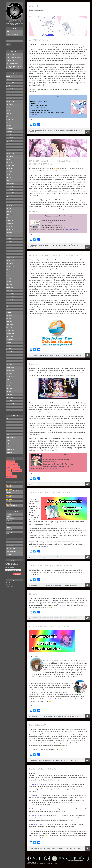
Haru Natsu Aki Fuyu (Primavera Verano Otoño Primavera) (14, 67)
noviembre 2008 (10, 297)
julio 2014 (9, 144)
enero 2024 (9, 80)
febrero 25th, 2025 (36, 130)
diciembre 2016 (10, 120)
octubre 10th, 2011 (36, 760)
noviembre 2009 (10, 260)
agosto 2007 (9, 343)
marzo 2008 (9, 321)
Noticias (8, 440)
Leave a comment (50, 130)
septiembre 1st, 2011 (37, 849)
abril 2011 (9, 208)
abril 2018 (9, 98)
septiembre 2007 (10, 340)
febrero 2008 (10, 324)
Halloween (9, 486)
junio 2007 (9, 349)
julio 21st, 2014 (35, 484)
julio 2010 (9, 236)
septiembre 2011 (10, 193)
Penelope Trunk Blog (39, 784)
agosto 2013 (9, 162)
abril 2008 (9, 318)
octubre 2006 (10, 373)
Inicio (8, 31)
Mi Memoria (9, 527)
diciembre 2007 (10, 331)
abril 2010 (9, 245)
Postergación (38, 725)
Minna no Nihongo (11, 548)
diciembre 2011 (10, 184)
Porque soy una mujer (12, 532)
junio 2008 (9, 312)
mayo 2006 (9, 389)
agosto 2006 (9, 379)
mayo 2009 (9, 279)
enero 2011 (9, 217)
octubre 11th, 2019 (36, 245)
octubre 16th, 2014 (36, 355)
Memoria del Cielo (11, 523)
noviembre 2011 (10, 187)
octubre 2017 (10, 104)
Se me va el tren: (37, 816)
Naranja (8, 501)
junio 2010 (9, 239)
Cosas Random (10, 422)
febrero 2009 (10, 288)
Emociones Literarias (11, 425)
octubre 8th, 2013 (36, 585)
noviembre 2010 (10, 223)
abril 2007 (9, 355)
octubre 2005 (10, 410)
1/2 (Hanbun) (10, 497)
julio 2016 (9, 123)
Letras (8, 434)
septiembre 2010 (10, 230)
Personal (9, 446)
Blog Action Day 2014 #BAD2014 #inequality (56, 255)
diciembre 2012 (10, 165)
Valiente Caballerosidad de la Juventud (13, 492)
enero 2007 (9, 364)
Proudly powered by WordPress (34, 864)
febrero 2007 (10, 361)
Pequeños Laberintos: (39, 825)
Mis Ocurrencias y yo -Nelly (13, 545)
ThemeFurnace (54, 864)
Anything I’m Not (37, 796)
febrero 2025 (10, 77)
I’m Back (34, 594)
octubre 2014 (10, 138)
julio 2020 (9, 86)
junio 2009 (9, 275)
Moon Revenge (10, 519)
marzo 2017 (9, 113)
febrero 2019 (10, 92)
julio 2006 (9, 383)
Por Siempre (9, 514)
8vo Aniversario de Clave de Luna (50, 493)
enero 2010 (9, 254)
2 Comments (48, 585)
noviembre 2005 (10, 407)
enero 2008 (9, 327)
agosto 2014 (9, 141)
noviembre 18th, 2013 (37, 557)
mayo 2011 (9, 205)
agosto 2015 (9, 132)
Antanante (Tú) (10, 54)
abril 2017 (9, 110)
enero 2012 (9, 181)
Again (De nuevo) (11, 60)
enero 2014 (9, 150)
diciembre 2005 (10, 404)
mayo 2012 (9, 172)
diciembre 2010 (10, 220)
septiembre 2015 (10, 129)
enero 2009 (9, 291)
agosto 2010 (9, 233)
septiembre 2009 (10, 266)
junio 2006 (9, 386)
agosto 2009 (9, 269)
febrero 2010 (10, 251)
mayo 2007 (9, 352)
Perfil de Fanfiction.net (12, 542)
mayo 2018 (9, 95)
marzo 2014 (9, 147)
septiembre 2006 (10, 376)
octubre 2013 (10, 156)
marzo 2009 (9, 285)
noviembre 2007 (10, 334)
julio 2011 (9, 199)
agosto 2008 (9, 306)
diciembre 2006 (10, 367)
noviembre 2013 (10, 153)
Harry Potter (9, 431)
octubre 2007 (10, 337)
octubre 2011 (10, 190)
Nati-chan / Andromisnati (73, 355)
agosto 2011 (9, 196)
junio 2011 (9, 202)
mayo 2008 (9, 315)
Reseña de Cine (10, 449)
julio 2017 (9, 107)
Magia (33, 364)
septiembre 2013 (10, 159)
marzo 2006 (9, 395)
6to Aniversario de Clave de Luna (50, 626)
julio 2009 (9, 272)
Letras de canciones (11, 551)
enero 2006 (9, 401)
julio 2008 (9, 309)
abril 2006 (9, 392)
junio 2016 (9, 126)
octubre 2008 (10, 300)
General (8, 428)
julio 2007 (9, 346)
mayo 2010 (9, 242)
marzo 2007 (9, 358)
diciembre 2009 (10, 257)
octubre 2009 (10, 263)
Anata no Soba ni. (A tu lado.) (14, 57)
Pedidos (8, 443)
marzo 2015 (9, 135)
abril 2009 (9, 282)
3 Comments (49, 716)
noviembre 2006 (10, 370)
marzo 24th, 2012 (36, 618)
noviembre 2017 (10, 101)
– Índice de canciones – (12, 419)
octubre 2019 (10, 89)
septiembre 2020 (10, 83)
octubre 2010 (10, 227)
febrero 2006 (10, 398)
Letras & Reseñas (11, 437)
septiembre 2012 (10, 168)
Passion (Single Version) (12, 505)
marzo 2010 (9, 248)
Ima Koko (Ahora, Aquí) (12, 63)
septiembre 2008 (10, 303)
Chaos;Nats (9, 554)
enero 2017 (9, 116)
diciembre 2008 (10, 294)
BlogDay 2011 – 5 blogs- (44, 769)
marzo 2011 (9, 211)
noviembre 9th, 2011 (37, 716)
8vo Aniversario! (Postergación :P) (50, 565)
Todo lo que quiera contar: (40, 809)
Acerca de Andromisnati (12, 34)
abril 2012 (9, 175)
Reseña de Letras (11, 452)
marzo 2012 (9, 178)
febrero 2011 (10, 214)
